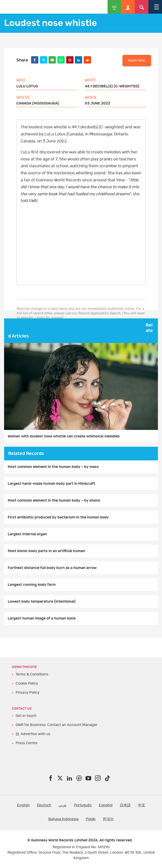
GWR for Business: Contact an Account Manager (56, 725)
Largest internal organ (27, 534)
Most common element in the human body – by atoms (54, 500)
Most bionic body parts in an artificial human (46, 551)
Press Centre (27, 743)
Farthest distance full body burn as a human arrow (52, 568)
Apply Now (137, 60)
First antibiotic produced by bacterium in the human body (58, 517)
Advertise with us (36, 734)
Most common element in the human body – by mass (53, 467)
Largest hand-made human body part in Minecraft (52, 484)
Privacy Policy (28, 693)
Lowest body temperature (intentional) (42, 602)
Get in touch (26, 716)
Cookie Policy (27, 683)
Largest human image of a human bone (42, 618)
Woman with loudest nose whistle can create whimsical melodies (64, 436)
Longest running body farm (32, 585)
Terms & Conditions (32, 674)
